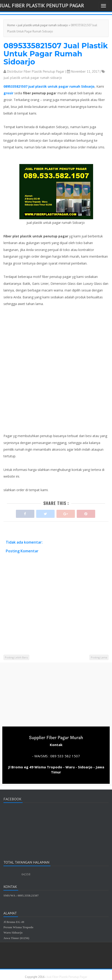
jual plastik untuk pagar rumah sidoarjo (43, 25)
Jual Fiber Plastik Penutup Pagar (42, 6)
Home (11, 25)
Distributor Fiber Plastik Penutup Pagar (36, 71)
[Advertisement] (56, 370)
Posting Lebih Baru (16, 657)
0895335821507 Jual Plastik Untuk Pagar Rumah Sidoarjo (56, 54)
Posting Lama (99, 657)
